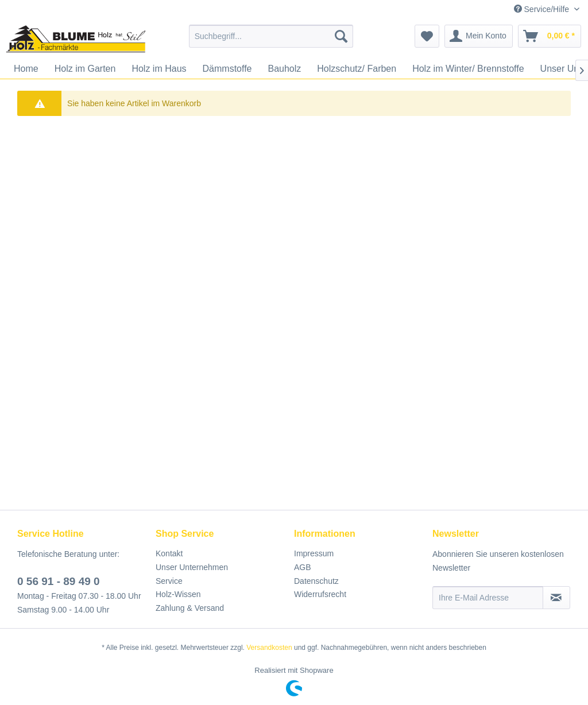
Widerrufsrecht (320, 594)
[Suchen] (341, 36)
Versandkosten (269, 648)
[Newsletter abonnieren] (556, 598)
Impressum (314, 553)
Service (169, 581)
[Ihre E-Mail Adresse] (488, 598)
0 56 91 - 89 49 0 (59, 581)
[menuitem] (271, 36)
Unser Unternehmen (192, 567)
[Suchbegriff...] (271, 36)
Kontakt (169, 553)
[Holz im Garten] (85, 69)
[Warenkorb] (550, 36)
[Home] (26, 69)
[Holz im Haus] (159, 69)
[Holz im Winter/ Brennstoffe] (468, 69)
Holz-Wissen (178, 594)
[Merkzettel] (427, 36)
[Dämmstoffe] (227, 69)
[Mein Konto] (479, 36)
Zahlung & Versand (190, 608)
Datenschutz (316, 581)
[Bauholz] (284, 69)
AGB (303, 567)
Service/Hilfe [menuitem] (543, 9)
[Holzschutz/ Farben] (357, 69)
